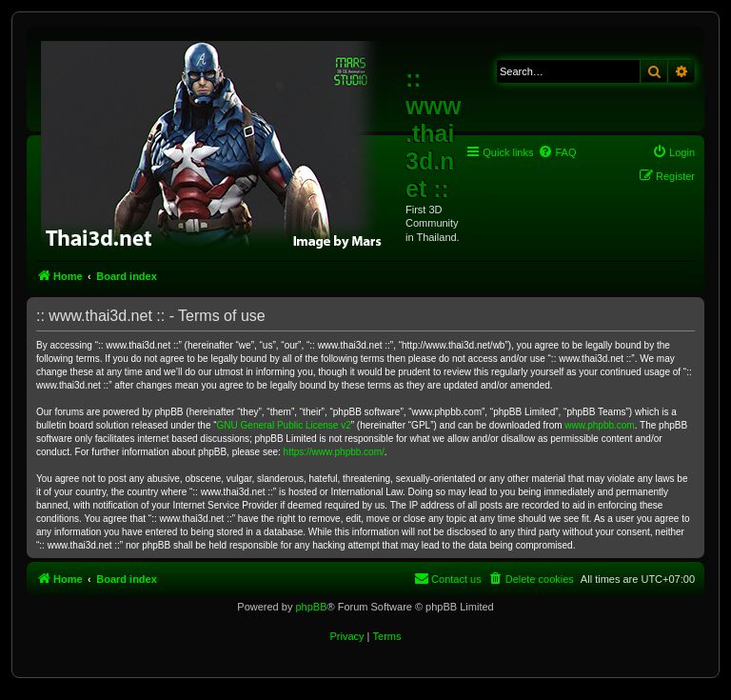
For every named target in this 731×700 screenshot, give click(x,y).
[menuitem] (557, 152)
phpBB (311, 607)
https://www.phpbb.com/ (334, 452)
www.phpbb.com (599, 425)
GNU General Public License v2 (284, 425)
